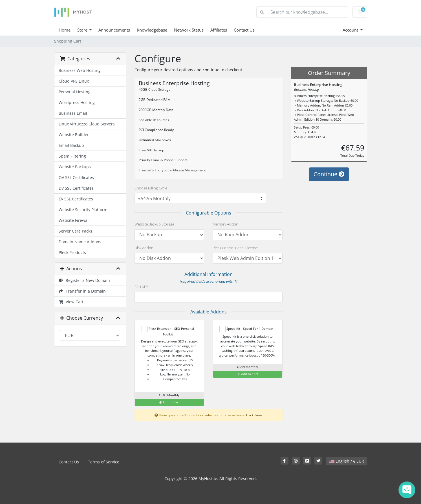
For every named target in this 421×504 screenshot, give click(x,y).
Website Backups (75, 167)
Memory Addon (225, 224)
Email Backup (71, 145)
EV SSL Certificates (76, 199)
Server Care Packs (75, 231)
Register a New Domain (84, 280)
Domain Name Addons (80, 242)
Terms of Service (104, 462)
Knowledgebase (152, 30)
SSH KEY (141, 287)
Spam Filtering (72, 156)
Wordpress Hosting (77, 102)
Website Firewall (74, 220)
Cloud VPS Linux (74, 81)
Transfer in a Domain (82, 291)
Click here (254, 415)
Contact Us (244, 30)
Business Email (73, 113)
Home (65, 30)
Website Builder (74, 135)
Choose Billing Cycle (151, 188)
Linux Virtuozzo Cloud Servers (87, 124)
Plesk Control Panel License (235, 248)
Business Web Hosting (80, 70)
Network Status (189, 30)
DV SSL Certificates (76, 188)
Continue (329, 174)
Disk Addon (144, 248)
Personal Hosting (75, 92)
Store (83, 30)
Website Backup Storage (154, 224)
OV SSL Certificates (76, 177)
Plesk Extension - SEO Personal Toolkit (168, 331)
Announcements (114, 30)
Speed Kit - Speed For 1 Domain (246, 329)
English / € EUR (346, 461)
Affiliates (219, 30)
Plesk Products (72, 252)
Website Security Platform (83, 210)
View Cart (71, 302)
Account (351, 30)
